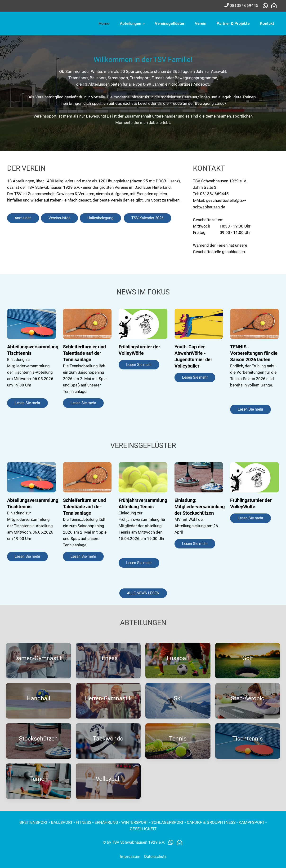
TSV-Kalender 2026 (147, 218)
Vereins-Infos (59, 218)
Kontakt (267, 47)
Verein (268, 23)
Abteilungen (200, 23)
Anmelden (23, 218)
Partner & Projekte (233, 47)
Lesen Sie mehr (27, 403)
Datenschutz (155, 856)
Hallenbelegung (100, 218)
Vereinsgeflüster (238, 23)
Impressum (130, 856)
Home (172, 23)
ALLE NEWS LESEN (143, 593)
